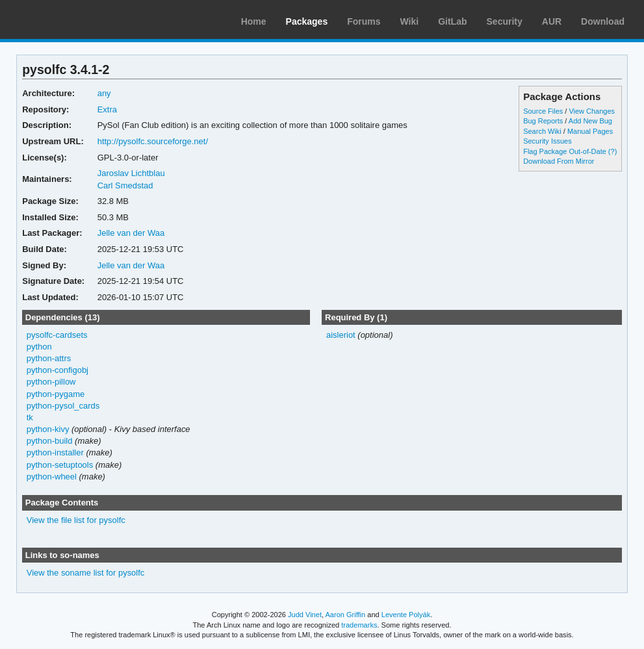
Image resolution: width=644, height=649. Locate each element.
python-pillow (51, 382)
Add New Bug (590, 121)
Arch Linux (71, 19)
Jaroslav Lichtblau (131, 173)
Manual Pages (590, 131)
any (104, 93)
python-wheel (52, 477)
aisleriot (341, 335)
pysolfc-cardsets (57, 335)
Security (505, 21)
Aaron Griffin (345, 615)
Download (603, 21)
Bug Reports (543, 121)
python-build (50, 441)
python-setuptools (60, 465)
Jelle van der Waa (131, 233)
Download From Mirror (559, 161)
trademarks (359, 625)
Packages (307, 21)
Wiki (410, 21)
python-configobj (58, 370)
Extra (107, 109)
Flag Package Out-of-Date (565, 151)
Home (254, 21)
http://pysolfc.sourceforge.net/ (153, 141)
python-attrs (49, 358)
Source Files (543, 111)
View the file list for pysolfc (76, 520)
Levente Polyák (406, 615)
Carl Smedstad (125, 185)
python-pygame (56, 394)
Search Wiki (542, 131)
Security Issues (547, 141)
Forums (364, 21)
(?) (612, 151)
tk (30, 417)
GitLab (452, 21)
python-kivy (48, 429)
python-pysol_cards (63, 406)
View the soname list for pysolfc (86, 573)
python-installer (55, 452)
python (39, 347)
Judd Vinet (305, 615)
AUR (552, 21)
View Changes (592, 111)
